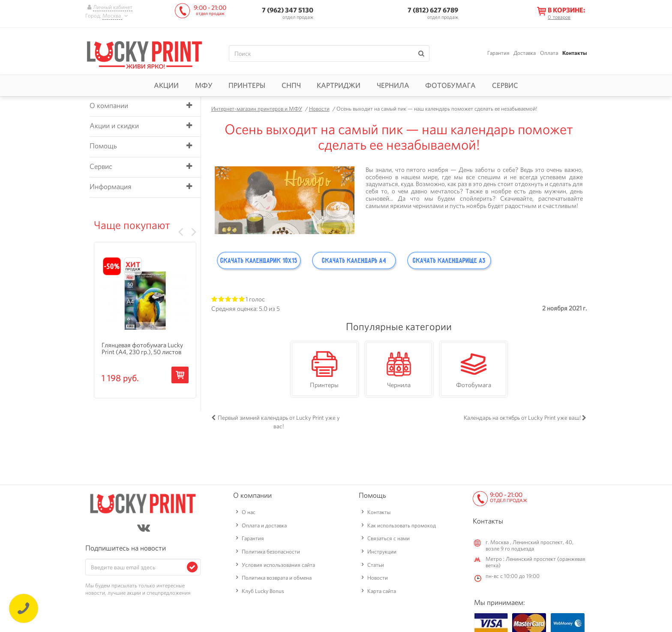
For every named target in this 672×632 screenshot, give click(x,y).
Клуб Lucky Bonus (263, 591)
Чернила (393, 85)
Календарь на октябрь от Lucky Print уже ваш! (522, 418)
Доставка (525, 53)
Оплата (549, 53)
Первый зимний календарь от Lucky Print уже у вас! (279, 422)
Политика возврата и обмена (277, 578)
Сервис (505, 85)
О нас (249, 512)
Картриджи (339, 85)
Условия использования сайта (278, 565)
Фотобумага (450, 85)
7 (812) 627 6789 (433, 10)
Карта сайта (382, 591)
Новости (378, 578)
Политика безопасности (271, 552)
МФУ (204, 85)
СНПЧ (291, 85)
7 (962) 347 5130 (288, 10)
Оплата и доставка (264, 525)
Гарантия (498, 53)
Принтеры (247, 85)
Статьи (376, 565)
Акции (166, 85)
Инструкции (382, 552)
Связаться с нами (388, 538)
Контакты (574, 53)
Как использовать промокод (402, 525)
